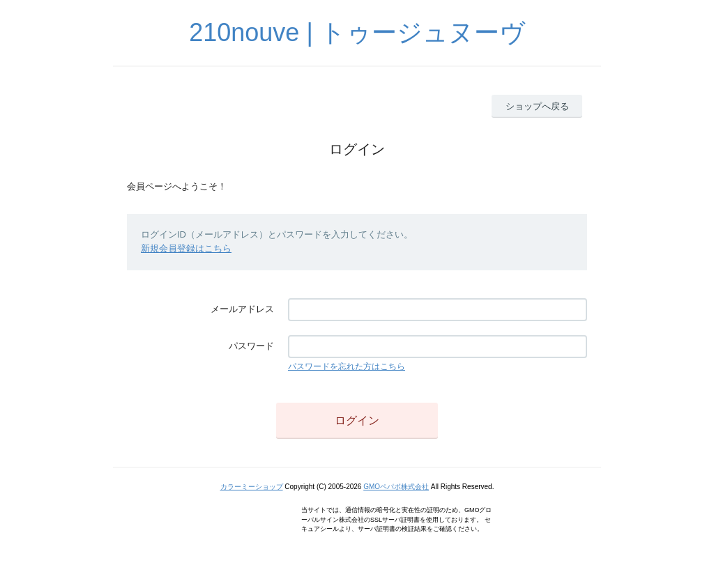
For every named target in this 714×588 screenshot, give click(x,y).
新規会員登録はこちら (186, 248)
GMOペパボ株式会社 (396, 487)
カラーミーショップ (252, 487)
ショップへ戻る (537, 106)
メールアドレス (242, 309)
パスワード (251, 346)
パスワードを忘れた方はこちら (347, 366)
